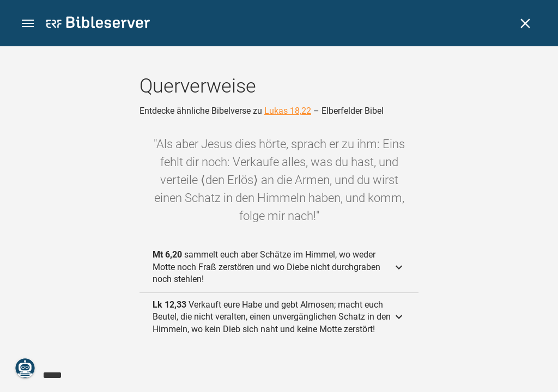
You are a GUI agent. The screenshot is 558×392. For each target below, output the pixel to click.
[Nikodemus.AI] (25, 368)
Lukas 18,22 (288, 111)
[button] (28, 24)
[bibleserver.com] (98, 24)
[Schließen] (525, 23)
